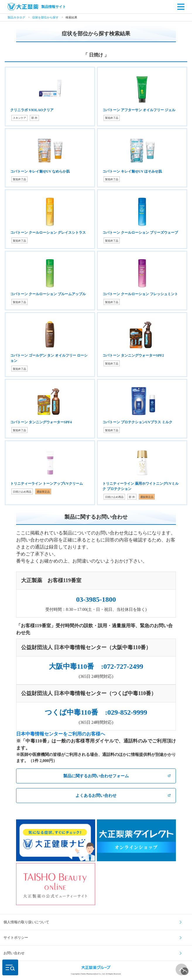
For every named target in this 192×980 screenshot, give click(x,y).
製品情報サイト (37, 7)
